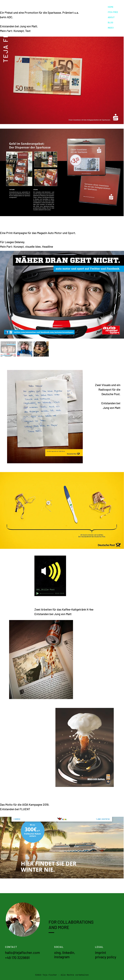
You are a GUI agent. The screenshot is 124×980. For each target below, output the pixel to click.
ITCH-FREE (113, 12)
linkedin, (69, 953)
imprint (101, 953)
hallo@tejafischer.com (22, 953)
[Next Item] (120, 295)
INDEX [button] (111, 28)
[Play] (38, 593)
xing (57, 953)
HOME (111, 7)
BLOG (110, 22)
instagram (62, 957)
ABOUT (111, 17)
